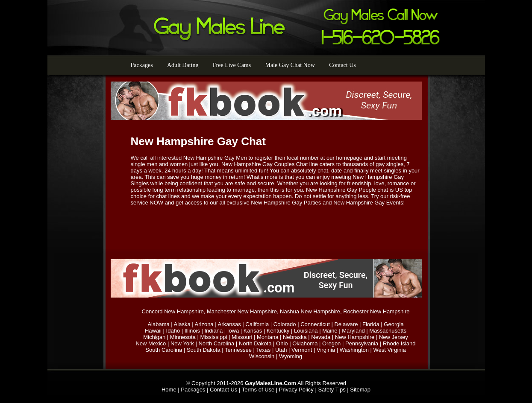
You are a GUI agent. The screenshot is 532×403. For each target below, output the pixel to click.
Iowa (233, 331)
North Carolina (216, 343)
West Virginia (390, 350)
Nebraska (295, 337)
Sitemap (360, 390)
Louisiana (306, 331)
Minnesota (183, 337)
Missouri (242, 337)
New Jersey (394, 337)
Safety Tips (332, 390)
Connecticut (315, 324)
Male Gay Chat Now (290, 65)
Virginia (326, 350)
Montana (268, 337)
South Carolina (164, 350)
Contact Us (342, 65)
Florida (371, 324)
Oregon (331, 343)
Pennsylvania (362, 343)
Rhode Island (399, 343)
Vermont (302, 350)
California (257, 324)
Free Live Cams (232, 65)
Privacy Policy (296, 390)
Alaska (182, 324)
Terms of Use (258, 390)
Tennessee (238, 350)
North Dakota (255, 343)
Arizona (204, 324)
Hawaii (153, 331)
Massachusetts (388, 331)
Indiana (214, 331)
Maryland (353, 331)
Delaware (346, 324)
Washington (354, 350)
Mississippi (213, 337)
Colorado (285, 324)
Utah (281, 350)
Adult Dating (183, 65)
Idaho (173, 331)
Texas (263, 350)
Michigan (154, 337)
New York (182, 343)
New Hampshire (355, 337)
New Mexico (151, 343)
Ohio (282, 343)
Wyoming (291, 356)
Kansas (253, 331)
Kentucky (278, 331)
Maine (330, 331)
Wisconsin (262, 356)
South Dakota (204, 350)
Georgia (394, 324)
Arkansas (229, 324)
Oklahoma (305, 343)
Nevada (321, 337)
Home (169, 390)
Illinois (192, 331)
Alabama (158, 324)
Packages (142, 65)
